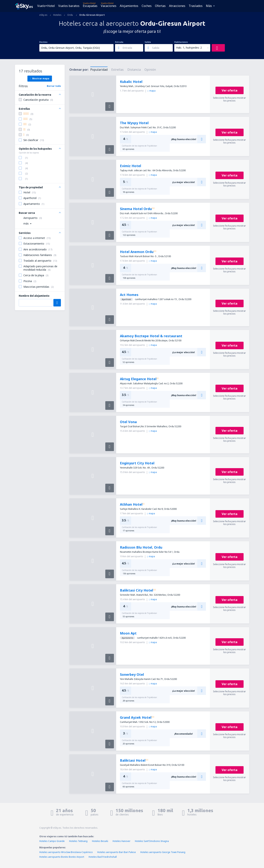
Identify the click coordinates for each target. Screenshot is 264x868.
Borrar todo (54, 86)
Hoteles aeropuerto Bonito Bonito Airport (62, 857)
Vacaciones (109, 6)
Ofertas (160, 6)
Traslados (196, 6)
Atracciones (177, 6)
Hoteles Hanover (122, 841)
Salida (148, 42)
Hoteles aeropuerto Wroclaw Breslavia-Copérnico (66, 852)
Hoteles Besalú (100, 841)
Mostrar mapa (40, 78)
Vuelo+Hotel (46, 6)
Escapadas (90, 6)
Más (209, 6)
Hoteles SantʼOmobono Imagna (152, 841)
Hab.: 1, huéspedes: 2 (189, 48)
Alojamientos (129, 6)
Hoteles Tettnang (78, 841)
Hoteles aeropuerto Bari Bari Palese (117, 852)
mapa (152, 91)
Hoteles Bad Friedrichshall (103, 857)
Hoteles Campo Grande (52, 841)
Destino (43, 42)
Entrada (119, 42)
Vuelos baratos (69, 6)
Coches (147, 6)
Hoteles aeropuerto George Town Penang (163, 852)
